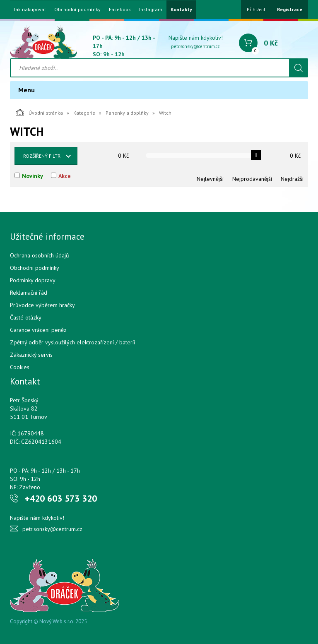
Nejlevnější (210, 179)
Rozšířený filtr (42, 156)
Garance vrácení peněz (38, 330)
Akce (65, 176)
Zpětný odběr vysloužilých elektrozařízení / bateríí (72, 342)
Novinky (33, 176)
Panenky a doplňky (127, 113)
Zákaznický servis (31, 355)
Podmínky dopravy (33, 280)
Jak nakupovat (30, 10)
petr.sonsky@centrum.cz (195, 46)
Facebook (120, 10)
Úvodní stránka (40, 112)
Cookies (20, 367)
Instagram (151, 10)
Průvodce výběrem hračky (42, 305)
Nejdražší (292, 179)
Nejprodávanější (252, 179)
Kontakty (181, 10)
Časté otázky (26, 317)
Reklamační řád (29, 293)
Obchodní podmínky (77, 10)
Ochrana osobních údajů (40, 255)
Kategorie (84, 113)
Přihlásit (256, 9)
